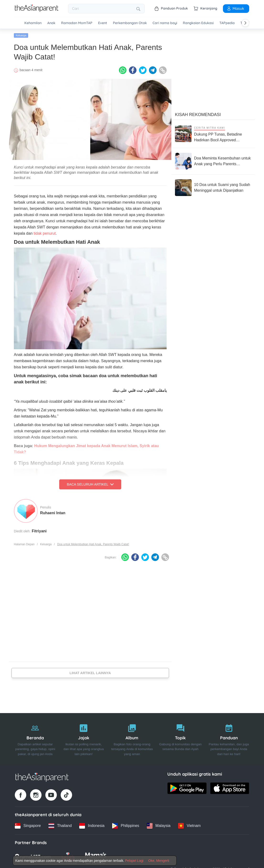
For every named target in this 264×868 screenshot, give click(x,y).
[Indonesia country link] (92, 826)
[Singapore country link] (28, 826)
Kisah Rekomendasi (198, 114)
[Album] (132, 738)
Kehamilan (33, 23)
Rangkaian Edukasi (198, 23)
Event (103, 23)
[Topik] (180, 738)
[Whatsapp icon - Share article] (123, 70)
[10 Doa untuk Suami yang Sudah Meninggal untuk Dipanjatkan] (213, 187)
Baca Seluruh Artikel (90, 484)
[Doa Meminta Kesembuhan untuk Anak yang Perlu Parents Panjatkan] (213, 161)
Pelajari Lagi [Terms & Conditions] (134, 861)
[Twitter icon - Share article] (143, 70)
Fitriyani (39, 531)
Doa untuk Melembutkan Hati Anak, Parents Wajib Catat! (93, 544)
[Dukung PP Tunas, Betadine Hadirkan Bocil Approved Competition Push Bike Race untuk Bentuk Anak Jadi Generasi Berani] (213, 134)
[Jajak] (84, 738)
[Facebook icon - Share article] (133, 70)
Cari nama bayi (165, 23)
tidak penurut (45, 233)
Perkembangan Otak (130, 23)
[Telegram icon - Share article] (153, 70)
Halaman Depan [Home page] (24, 544)
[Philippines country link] (126, 826)
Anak (51, 23)
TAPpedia (227, 23)
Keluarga (21, 35)
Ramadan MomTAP (77, 23)
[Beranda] (35, 738)
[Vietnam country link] (189, 826)
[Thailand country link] (60, 826)
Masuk (235, 8)
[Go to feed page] (37, 11)
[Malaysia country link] (159, 826)
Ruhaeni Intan (53, 513)
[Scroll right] (245, 23)
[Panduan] (229, 738)
